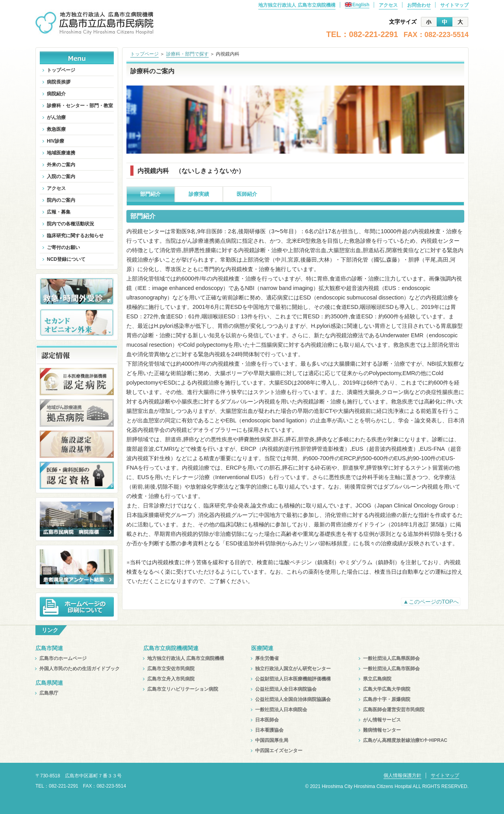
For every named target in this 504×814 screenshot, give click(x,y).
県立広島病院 (377, 679)
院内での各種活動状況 (70, 224)
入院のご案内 (61, 177)
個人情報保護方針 (402, 775)
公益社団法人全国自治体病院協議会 (293, 699)
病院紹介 (56, 94)
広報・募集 (59, 212)
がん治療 (56, 117)
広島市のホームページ (63, 658)
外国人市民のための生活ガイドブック (80, 669)
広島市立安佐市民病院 (171, 669)
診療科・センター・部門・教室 (80, 106)
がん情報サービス (382, 720)
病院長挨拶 (59, 82)
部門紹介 (150, 194)
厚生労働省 (267, 658)
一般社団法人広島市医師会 (391, 669)
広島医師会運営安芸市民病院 (394, 710)
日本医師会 (267, 720)
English (357, 5)
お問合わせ (419, 5)
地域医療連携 (61, 153)
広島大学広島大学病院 (387, 689)
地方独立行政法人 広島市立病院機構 (297, 5)
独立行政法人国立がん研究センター (293, 669)
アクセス (388, 5)
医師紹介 (247, 194)
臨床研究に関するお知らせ (75, 236)
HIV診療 (56, 141)
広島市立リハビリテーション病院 (183, 689)
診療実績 (199, 194)
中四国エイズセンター (279, 751)
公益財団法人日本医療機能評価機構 (293, 679)
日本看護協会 (269, 730)
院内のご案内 (61, 200)
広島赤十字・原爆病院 (387, 699)
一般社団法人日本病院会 (281, 710)
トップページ (145, 54)
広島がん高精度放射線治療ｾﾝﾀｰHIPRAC (405, 740)
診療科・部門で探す (187, 54)
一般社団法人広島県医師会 (391, 658)
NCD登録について (66, 259)
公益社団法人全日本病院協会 (286, 689)
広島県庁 (49, 693)
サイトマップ (454, 5)
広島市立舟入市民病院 (171, 679)
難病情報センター (382, 730)
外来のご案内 (61, 165)
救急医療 (56, 129)
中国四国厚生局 (272, 740)
